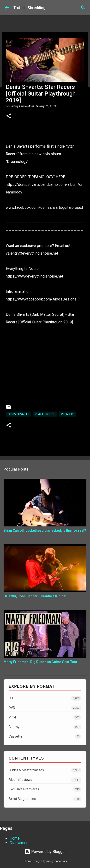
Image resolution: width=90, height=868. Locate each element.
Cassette (45, 737)
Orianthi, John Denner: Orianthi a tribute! (35, 596)
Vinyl (45, 717)
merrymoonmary (57, 861)
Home (15, 838)
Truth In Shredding (30, 8)
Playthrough (45, 414)
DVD (45, 708)
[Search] (83, 8)
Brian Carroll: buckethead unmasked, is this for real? (45, 530)
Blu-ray (45, 727)
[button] (9, 116)
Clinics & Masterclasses (45, 770)
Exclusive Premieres (45, 789)
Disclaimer (19, 843)
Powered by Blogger (45, 852)
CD (45, 698)
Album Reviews (45, 780)
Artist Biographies (45, 799)
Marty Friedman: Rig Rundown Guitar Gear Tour (41, 662)
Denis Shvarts (18, 414)
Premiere (68, 414)
